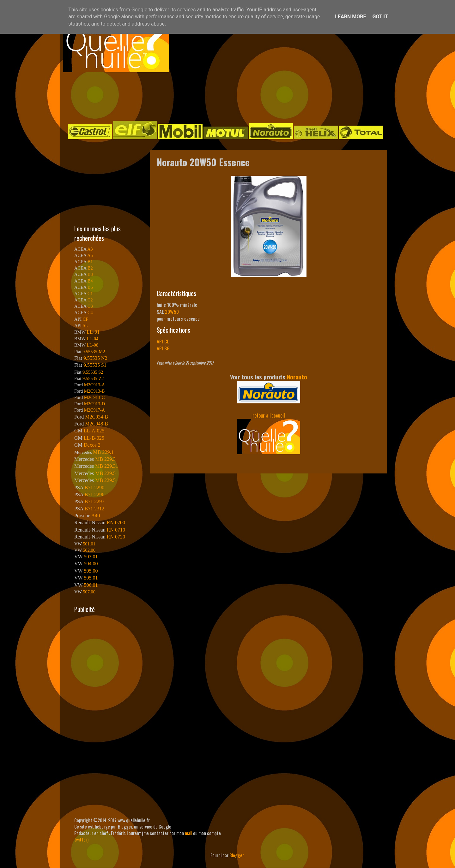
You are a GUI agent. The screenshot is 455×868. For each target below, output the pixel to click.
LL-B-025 (94, 438)
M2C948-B (97, 424)
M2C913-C (94, 397)
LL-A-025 (94, 431)
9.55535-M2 (94, 352)
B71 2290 (94, 488)
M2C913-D (94, 404)
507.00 (89, 592)
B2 (90, 268)
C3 (90, 306)
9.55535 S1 (95, 365)
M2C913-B (94, 391)
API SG (163, 348)
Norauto (297, 377)
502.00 (89, 550)
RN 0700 (116, 523)
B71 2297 (94, 501)
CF (86, 319)
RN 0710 (116, 530)
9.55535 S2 (93, 372)
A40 (96, 516)
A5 (90, 255)
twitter (81, 839)
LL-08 (92, 345)
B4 (90, 281)
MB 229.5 (105, 473)
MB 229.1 (103, 452)
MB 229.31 (107, 466)
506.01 (91, 585)
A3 (90, 249)
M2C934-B (97, 417)
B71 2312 (94, 509)
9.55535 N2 (95, 358)
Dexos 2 (92, 445)
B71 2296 (94, 494)
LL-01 (93, 332)
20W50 (172, 312)
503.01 (91, 557)
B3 (90, 274)
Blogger (237, 855)
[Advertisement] (221, 96)
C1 (90, 294)
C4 (90, 312)
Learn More (350, 17)
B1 (90, 262)
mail (188, 833)
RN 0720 (116, 537)
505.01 (91, 578)
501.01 (89, 544)
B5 (90, 287)
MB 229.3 (105, 459)
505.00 (91, 571)
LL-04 (92, 339)
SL (85, 325)
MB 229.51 (107, 480)
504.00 (91, 564)
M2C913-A (94, 385)
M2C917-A (94, 410)
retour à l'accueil (269, 415)
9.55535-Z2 (93, 378)
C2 (90, 300)
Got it (380, 17)
